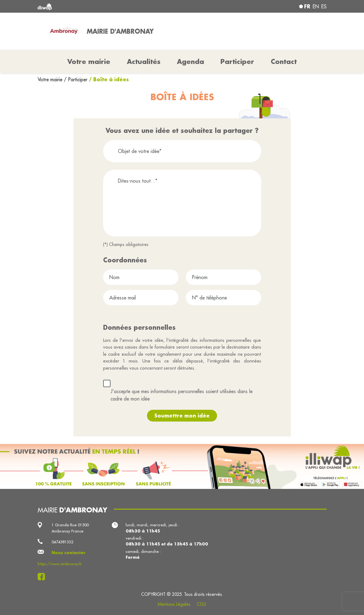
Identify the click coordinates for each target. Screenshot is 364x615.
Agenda (190, 61)
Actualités (144, 61)
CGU (201, 604)
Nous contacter (69, 553)
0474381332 (62, 542)
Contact (284, 61)
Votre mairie (51, 79)
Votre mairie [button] (89, 61)
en (316, 6)
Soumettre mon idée (182, 416)
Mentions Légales (174, 604)
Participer (237, 61)
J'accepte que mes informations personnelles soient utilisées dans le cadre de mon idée (182, 395)
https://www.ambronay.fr (60, 564)
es (324, 6)
